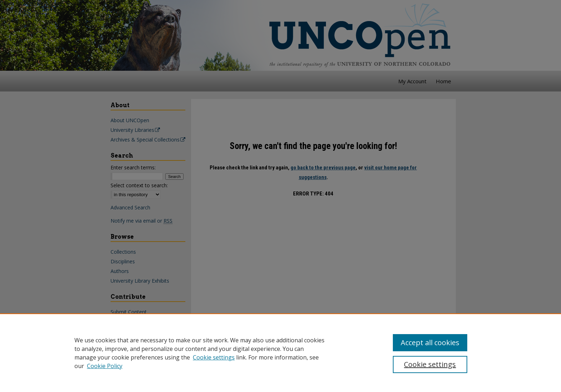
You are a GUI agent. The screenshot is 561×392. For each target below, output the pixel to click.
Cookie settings (214, 357)
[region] (280, 353)
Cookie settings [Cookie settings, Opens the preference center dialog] (430, 364)
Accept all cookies (430, 343)
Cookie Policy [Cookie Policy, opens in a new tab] (105, 366)
